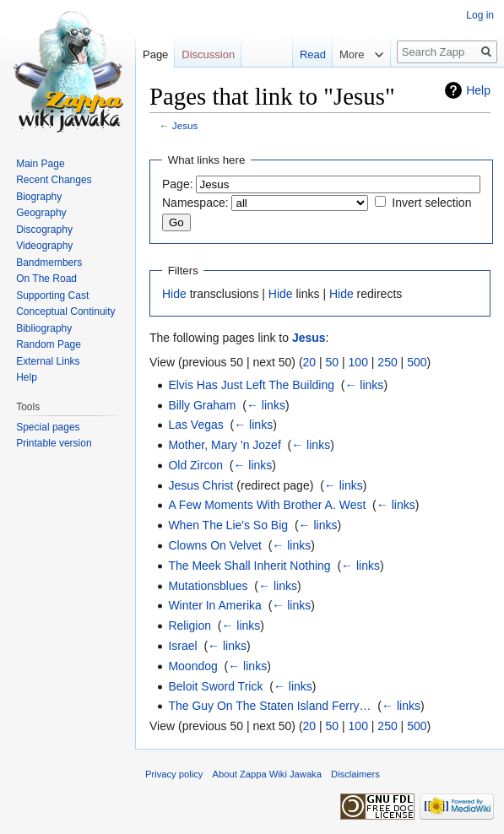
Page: (178, 184)
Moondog (192, 666)
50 (333, 362)
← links (364, 385)
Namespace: (195, 203)
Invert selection (431, 203)
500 (417, 362)
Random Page (49, 344)
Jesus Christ (201, 485)
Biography (39, 197)
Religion (190, 625)
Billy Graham (202, 405)
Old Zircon (195, 465)
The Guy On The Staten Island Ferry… (269, 706)
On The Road (46, 279)
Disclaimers (355, 774)
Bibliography (44, 328)
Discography (44, 230)
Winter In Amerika (214, 605)
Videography (44, 246)
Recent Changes (54, 180)
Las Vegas (195, 425)
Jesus (185, 125)
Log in (480, 15)
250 (387, 362)
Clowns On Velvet (215, 545)
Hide (174, 294)
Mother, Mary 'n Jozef (224, 445)
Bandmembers (49, 263)
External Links (48, 361)
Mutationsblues (208, 586)
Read (313, 54)
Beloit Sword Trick (215, 686)
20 (310, 362)
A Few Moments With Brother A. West (267, 505)
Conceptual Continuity (65, 311)
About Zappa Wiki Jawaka (267, 774)
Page (155, 54)
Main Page (40, 164)
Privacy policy (174, 774)
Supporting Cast (52, 295)
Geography (41, 213)
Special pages (48, 427)
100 (358, 362)
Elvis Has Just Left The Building (251, 385)
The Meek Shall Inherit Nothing (249, 566)
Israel (182, 646)
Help (478, 90)
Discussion (208, 54)
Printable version (54, 443)
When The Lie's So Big (228, 525)
